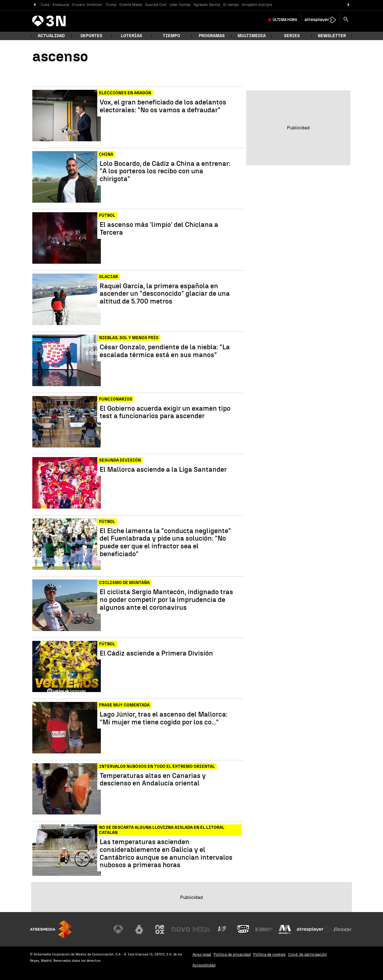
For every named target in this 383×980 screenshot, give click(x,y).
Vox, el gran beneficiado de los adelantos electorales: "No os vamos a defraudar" (163, 106)
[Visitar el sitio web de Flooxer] (343, 929)
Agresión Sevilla (207, 5)
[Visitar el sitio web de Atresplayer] (314, 929)
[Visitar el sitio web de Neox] (160, 929)
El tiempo (231, 5)
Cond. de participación (308, 954)
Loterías (132, 36)
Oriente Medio (131, 5)
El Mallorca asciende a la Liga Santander (163, 470)
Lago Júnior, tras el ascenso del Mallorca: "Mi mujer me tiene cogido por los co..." (164, 718)
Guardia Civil (156, 5)
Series (292, 36)
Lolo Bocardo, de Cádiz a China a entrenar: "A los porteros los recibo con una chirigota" (165, 171)
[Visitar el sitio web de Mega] (202, 929)
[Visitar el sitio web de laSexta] (139, 929)
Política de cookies (269, 954)
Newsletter (332, 36)
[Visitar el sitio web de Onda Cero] (243, 929)
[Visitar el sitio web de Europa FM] (264, 929)
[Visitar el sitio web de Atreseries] (222, 929)
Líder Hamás (180, 5)
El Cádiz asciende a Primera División (156, 653)
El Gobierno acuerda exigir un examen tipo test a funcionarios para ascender (165, 412)
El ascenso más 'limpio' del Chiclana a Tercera (159, 229)
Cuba (45, 5)
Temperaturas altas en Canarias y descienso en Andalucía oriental (153, 780)
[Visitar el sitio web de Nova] (181, 929)
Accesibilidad (204, 965)
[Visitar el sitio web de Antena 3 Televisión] (118, 929)
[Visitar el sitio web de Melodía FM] (285, 929)
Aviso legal (202, 954)
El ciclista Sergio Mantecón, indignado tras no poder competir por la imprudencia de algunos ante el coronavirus (166, 600)
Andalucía (61, 5)
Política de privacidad (232, 954)
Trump (111, 5)
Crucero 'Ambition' (87, 5)
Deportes (91, 36)
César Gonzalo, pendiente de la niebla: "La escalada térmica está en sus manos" (165, 351)
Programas (212, 36)
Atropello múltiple (257, 5)
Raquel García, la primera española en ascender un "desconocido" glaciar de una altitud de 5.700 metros (165, 294)
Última (285, 20)
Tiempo (171, 36)
